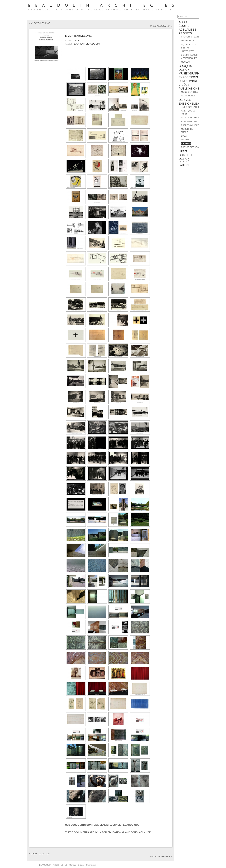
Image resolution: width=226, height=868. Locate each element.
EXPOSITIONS (188, 77)
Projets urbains (191, 37)
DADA (184, 136)
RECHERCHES (188, 96)
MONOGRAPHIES (190, 92)
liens (183, 151)
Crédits (81, 865)
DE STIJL (186, 140)
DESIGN (184, 70)
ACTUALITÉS (187, 30)
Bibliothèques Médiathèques (189, 57)
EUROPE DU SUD (190, 121)
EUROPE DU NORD (190, 118)
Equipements (189, 44)
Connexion (91, 865)
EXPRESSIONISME (190, 125)
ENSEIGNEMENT (190, 104)
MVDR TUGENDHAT (39, 23)
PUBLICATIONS (189, 89)
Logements (188, 41)
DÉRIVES (185, 100)
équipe (184, 26)
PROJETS (185, 33)
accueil (185, 22)
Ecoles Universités (188, 50)
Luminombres (189, 81)
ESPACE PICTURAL (191, 147)
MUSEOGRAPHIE (190, 74)
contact (186, 155)
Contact (73, 865)
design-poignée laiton (185, 162)
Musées (185, 62)
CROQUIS (185, 66)
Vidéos (184, 85)
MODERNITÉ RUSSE (187, 131)
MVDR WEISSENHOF (161, 26)
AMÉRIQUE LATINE (190, 107)
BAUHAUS (186, 143)
